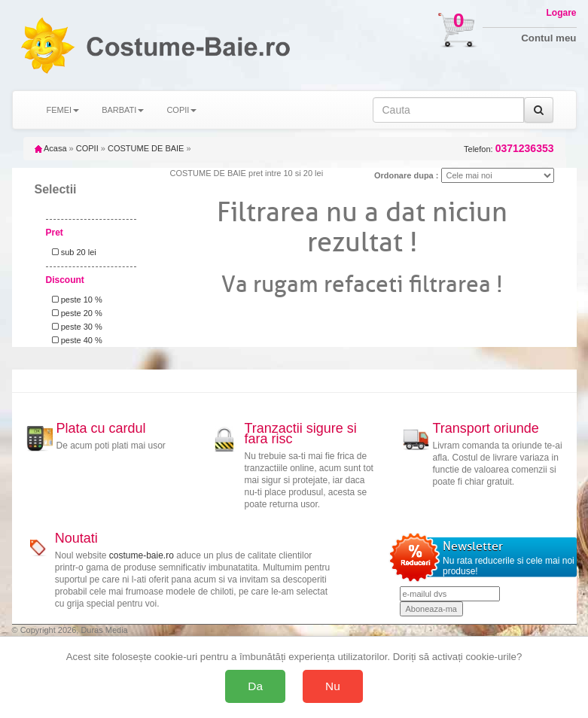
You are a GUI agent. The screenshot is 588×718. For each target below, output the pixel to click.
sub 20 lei (72, 252)
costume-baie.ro (142, 555)
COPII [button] (181, 110)
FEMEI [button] (63, 110)
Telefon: (509, 149)
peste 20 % (75, 313)
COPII (87, 148)
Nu (333, 686)
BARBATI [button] (123, 110)
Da (255, 686)
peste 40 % (75, 340)
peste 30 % (75, 327)
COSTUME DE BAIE (146, 148)
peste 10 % (75, 300)
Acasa (51, 148)
